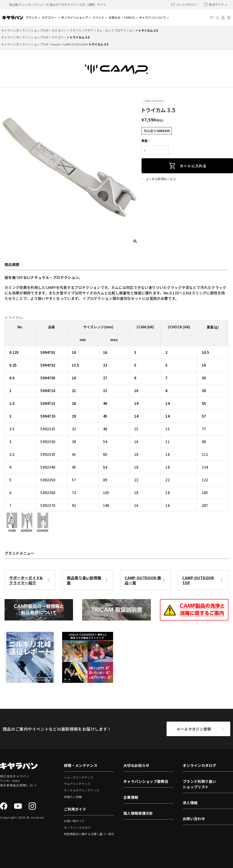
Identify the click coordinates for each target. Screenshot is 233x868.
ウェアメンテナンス (77, 784)
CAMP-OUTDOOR (74, 44)
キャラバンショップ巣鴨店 (146, 781)
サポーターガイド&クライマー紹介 (26, 580)
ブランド (31, 17)
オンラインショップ (75, 17)
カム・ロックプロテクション (116, 30)
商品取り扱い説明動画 (84, 580)
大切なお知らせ (136, 765)
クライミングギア (81, 30)
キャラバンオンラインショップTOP (25, 30)
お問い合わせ (194, 819)
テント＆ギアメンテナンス (82, 790)
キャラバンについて (152, 17)
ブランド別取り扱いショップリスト (199, 784)
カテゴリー (49, 17)
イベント (98, 17)
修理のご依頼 (73, 797)
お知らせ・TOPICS (122, 17)
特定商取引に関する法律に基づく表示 (89, 834)
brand (56, 44)
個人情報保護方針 (138, 813)
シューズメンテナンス (79, 777)
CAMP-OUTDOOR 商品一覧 (143, 580)
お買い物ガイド (74, 821)
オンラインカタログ (77, 828)
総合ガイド (214, 4)
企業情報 (131, 797)
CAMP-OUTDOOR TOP (198, 580)
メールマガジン (184, 5)
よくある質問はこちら (161, 179)
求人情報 (190, 803)
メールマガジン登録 (194, 729)
